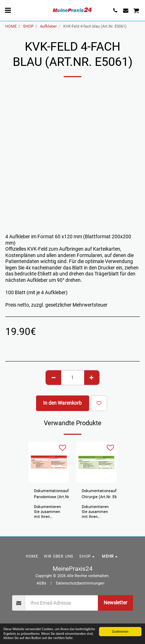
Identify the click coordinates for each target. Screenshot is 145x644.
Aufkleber (48, 26)
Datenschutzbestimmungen (80, 583)
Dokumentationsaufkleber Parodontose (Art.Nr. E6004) (57, 494)
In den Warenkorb (62, 403)
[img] (49, 462)
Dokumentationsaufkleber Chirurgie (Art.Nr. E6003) (105, 494)
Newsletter (115, 603)
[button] (8, 10)
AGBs (41, 583)
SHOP (28, 26)
